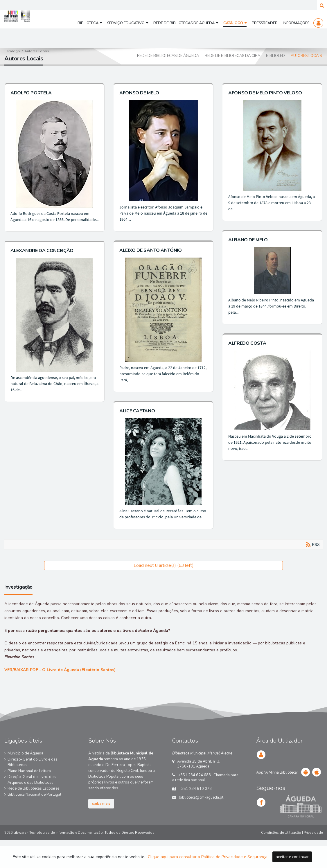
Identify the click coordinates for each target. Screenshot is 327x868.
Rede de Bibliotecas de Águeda (168, 77)
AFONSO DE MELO (138, 114)
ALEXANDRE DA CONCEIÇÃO (42, 278)
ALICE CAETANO (136, 432)
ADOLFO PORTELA (31, 114)
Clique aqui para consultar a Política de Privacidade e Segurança (208, 857)
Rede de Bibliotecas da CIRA (232, 77)
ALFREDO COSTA (244, 365)
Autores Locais (306, 77)
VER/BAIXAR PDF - (60, 691)
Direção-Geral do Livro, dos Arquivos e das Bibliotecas (32, 801)
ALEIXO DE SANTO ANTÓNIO (149, 272)
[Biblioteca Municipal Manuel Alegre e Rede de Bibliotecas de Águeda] (32, 29)
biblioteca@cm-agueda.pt (201, 819)
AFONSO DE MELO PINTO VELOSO (262, 114)
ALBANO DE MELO (245, 261)
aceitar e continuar (292, 857)
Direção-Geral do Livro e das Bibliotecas (33, 784)
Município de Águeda (25, 775)
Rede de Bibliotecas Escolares (34, 810)
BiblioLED (275, 77)
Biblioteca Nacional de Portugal (34, 816)
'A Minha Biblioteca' (277, 794)
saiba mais (101, 825)
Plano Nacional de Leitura (29, 792)
